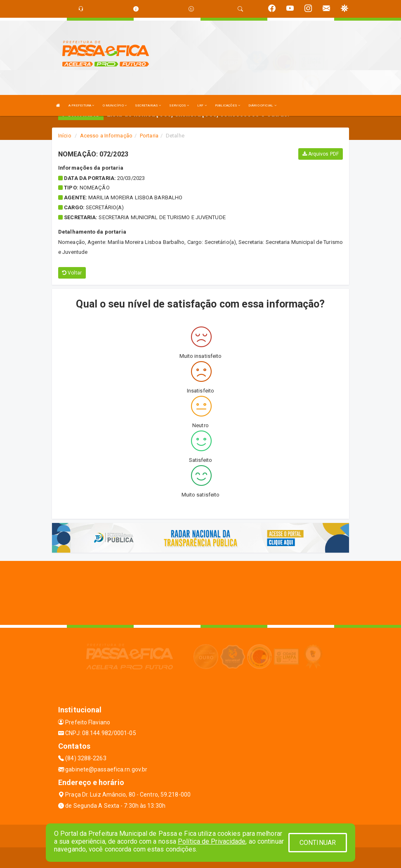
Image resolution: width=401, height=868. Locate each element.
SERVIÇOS (179, 105)
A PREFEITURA (81, 105)
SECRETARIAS (148, 105)
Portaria (149, 136)
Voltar (72, 273)
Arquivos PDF (321, 154)
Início (65, 136)
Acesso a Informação (106, 136)
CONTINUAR (318, 843)
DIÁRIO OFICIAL (262, 105)
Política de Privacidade (212, 841)
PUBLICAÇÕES (228, 105)
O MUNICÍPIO (115, 105)
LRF (202, 105)
